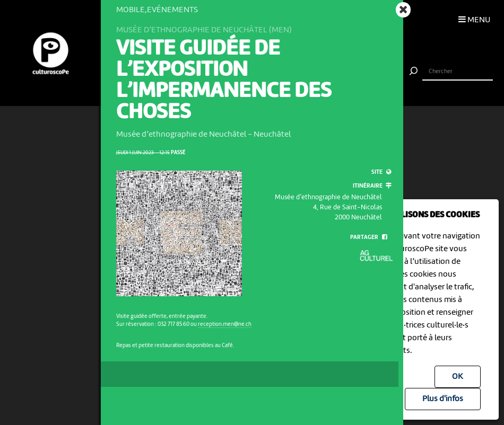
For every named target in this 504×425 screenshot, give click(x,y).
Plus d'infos (443, 399)
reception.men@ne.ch (225, 324)
